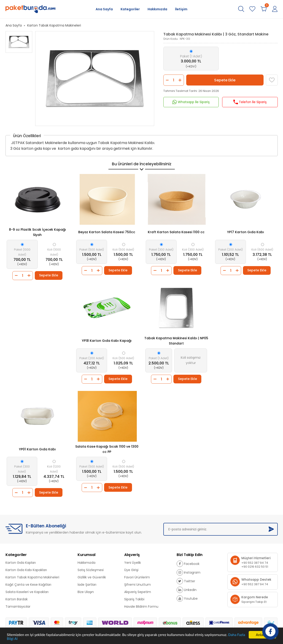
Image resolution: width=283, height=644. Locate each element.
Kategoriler (130, 9)
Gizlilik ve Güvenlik (92, 577)
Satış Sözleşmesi (91, 570)
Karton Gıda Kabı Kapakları (26, 570)
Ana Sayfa (104, 9)
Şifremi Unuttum (137, 585)
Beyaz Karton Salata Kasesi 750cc (107, 232)
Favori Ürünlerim (137, 577)
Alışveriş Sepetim (138, 592)
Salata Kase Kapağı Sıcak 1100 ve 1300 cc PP (107, 449)
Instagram (189, 572)
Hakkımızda (157, 9)
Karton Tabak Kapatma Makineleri (54, 25)
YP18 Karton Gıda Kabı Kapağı (107, 341)
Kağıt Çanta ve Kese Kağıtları (28, 585)
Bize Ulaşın (86, 592)
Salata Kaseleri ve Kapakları (27, 592)
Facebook (188, 564)
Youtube (187, 599)
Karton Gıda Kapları (21, 563)
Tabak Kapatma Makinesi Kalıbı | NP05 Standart (176, 341)
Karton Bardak (17, 599)
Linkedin (187, 590)
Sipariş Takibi (134, 599)
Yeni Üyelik (133, 563)
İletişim (181, 9)
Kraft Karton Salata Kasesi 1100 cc (176, 232)
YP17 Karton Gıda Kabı (246, 232)
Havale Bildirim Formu (141, 607)
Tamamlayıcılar (18, 607)
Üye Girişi (131, 570)
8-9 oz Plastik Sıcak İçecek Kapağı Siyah (37, 232)
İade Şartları (87, 585)
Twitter (186, 581)
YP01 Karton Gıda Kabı (37, 449)
